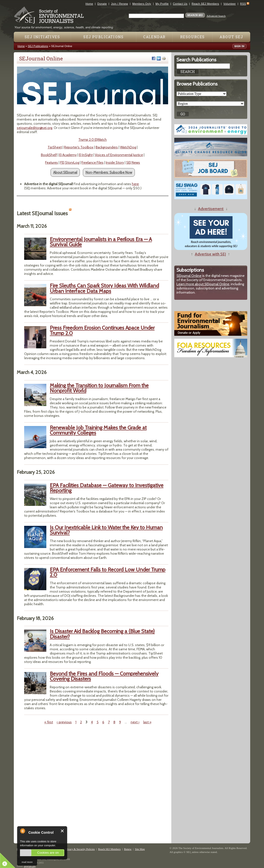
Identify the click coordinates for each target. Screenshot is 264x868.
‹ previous (64, 722)
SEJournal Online (189, 276)
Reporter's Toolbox (79, 147)
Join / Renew (120, 4)
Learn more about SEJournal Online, (203, 284)
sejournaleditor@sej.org (35, 128)
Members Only (142, 4)
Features (52, 162)
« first (49, 722)
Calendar (154, 37)
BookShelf (49, 155)
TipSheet (55, 147)
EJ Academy (68, 155)
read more (27, 862)
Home (89, 4)
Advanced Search (216, 16)
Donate (102, 4)
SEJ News (133, 162)
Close (62, 831)
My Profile (162, 4)
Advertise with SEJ (210, 254)
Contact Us (180, 4)
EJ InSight (86, 155)
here (135, 184)
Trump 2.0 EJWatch (93, 140)
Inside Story (115, 162)
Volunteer (229, 4)
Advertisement (211, 209)
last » (147, 722)
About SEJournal (65, 172)
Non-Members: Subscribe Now (109, 172)
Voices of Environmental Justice (119, 155)
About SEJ (231, 37)
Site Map (140, 849)
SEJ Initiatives (42, 37)
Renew (128, 849)
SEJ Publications (103, 37)
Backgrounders (107, 147)
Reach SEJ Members (205, 4)
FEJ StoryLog (70, 162)
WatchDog (128, 147)
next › (135, 722)
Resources (193, 37)
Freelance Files (92, 162)
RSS (243, 4)
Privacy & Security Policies (80, 849)
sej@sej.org (30, 866)
